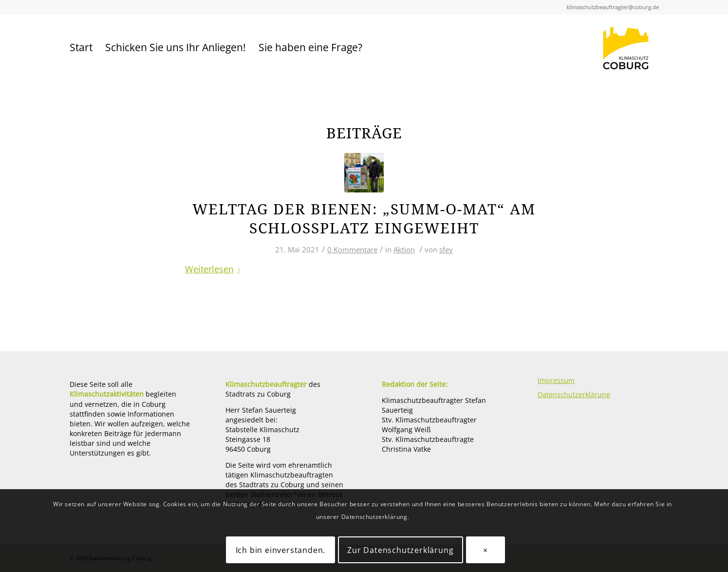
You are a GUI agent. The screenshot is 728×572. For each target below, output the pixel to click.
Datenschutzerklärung (574, 394)
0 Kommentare (352, 249)
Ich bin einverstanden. (281, 550)
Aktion (404, 249)
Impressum (556, 380)
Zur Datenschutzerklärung (400, 550)
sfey (446, 249)
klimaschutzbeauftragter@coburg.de (613, 7)
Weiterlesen (215, 269)
